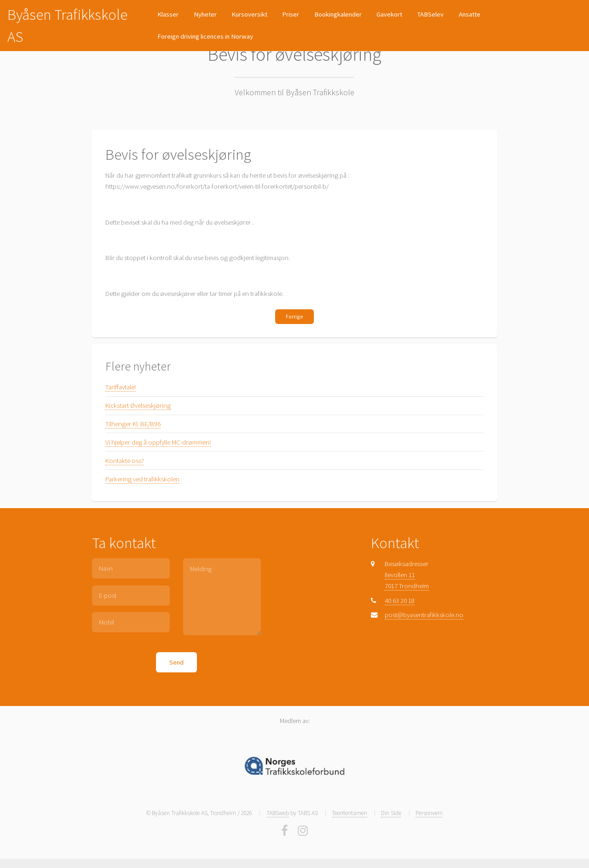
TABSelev (430, 14)
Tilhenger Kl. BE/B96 (133, 424)
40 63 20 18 (400, 601)
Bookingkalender (338, 14)
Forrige (294, 316)
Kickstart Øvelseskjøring (138, 405)
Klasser (168, 14)
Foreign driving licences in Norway (205, 36)
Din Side (391, 813)
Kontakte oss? (125, 461)
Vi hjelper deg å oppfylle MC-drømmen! (158, 442)
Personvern (429, 813)
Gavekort (389, 14)
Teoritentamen (349, 813)
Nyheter (205, 14)
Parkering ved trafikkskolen (142, 479)
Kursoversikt (249, 14)
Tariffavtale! (121, 387)
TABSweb (278, 813)
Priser (291, 14)
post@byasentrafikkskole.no (424, 615)
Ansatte (470, 14)
